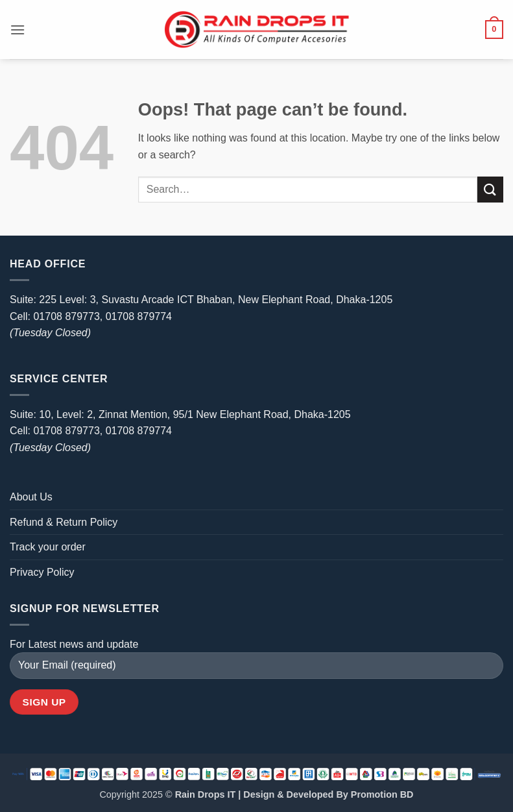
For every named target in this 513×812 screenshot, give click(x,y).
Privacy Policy (42, 572)
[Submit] (490, 189)
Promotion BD (382, 794)
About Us (31, 497)
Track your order (48, 547)
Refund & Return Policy (64, 522)
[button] (18, 30)
